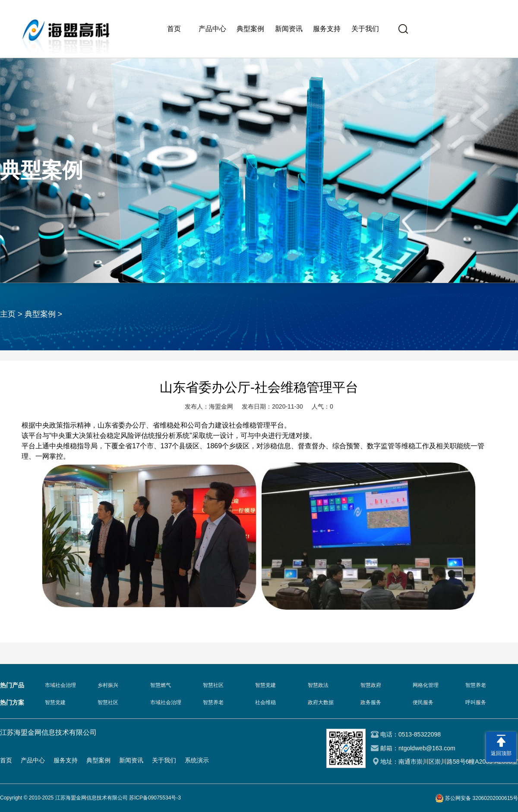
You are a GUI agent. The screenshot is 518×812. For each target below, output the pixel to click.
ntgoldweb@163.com (427, 748)
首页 (174, 29)
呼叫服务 (476, 702)
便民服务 (423, 702)
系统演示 (197, 760)
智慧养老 (476, 685)
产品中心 (212, 29)
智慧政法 (318, 685)
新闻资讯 (289, 29)
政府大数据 (321, 702)
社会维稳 (265, 702)
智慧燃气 (161, 685)
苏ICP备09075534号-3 (155, 798)
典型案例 (250, 29)
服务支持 (327, 29)
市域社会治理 (60, 685)
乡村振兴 (108, 685)
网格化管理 (426, 685)
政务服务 (371, 702)
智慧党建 (265, 685)
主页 (8, 314)
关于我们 (365, 29)
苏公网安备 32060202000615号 (482, 798)
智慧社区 (213, 685)
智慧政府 (371, 685)
